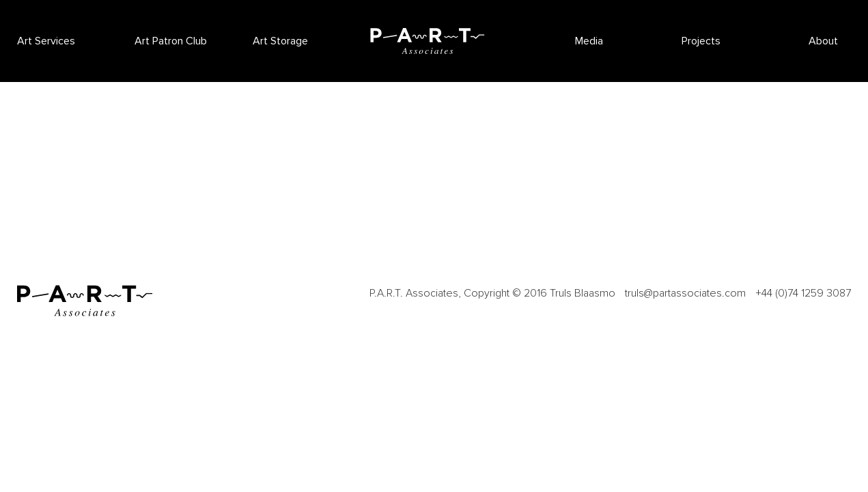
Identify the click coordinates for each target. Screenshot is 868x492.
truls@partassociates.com (685, 293)
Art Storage (280, 41)
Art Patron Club (171, 41)
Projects (701, 41)
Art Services (46, 41)
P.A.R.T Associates (428, 41)
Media (589, 41)
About (823, 41)
